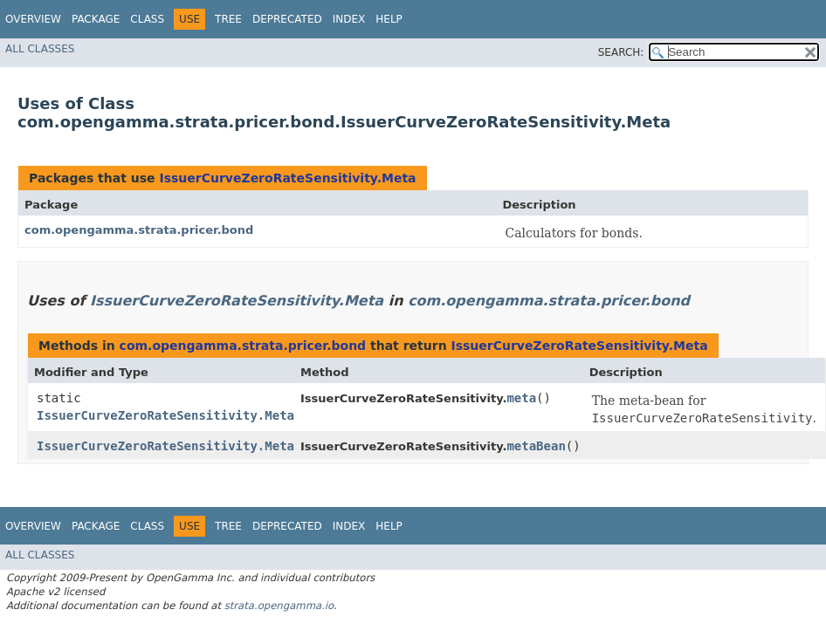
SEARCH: (621, 52)
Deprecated (287, 19)
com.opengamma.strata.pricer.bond (139, 230)
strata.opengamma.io (279, 606)
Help (389, 19)
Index (349, 19)
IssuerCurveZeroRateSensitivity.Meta (287, 178)
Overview (33, 19)
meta (521, 398)
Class (147, 19)
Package (96, 19)
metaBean (536, 446)
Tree (228, 19)
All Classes (40, 49)
